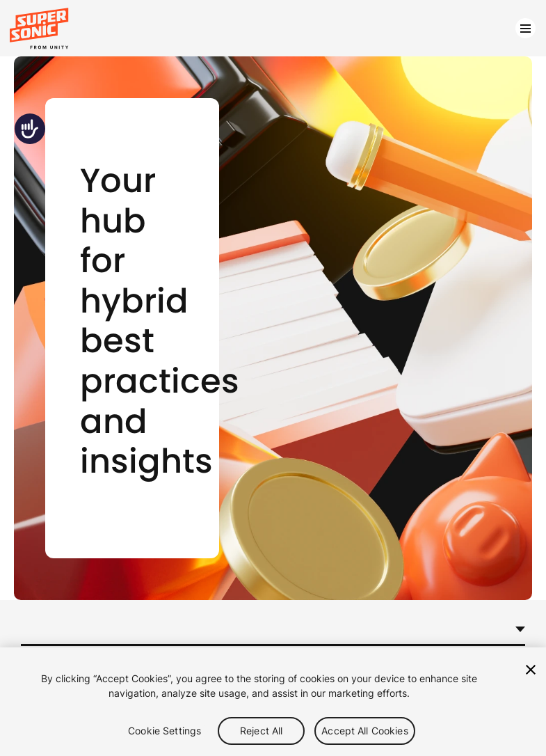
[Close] (531, 670)
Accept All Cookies (365, 731)
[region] (273, 702)
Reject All (261, 731)
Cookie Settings (164, 731)
